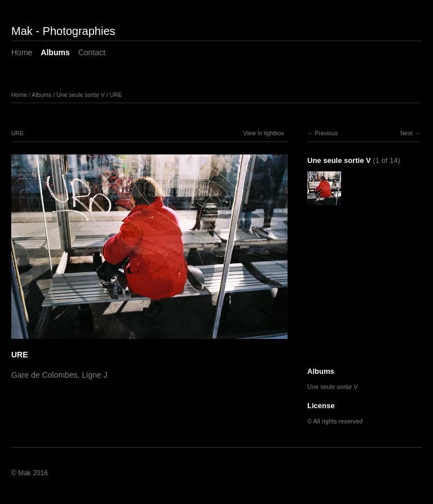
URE (116, 95)
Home (22, 52)
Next (407, 133)
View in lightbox (264, 133)
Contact (92, 52)
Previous (326, 133)
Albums (55, 52)
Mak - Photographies (63, 31)
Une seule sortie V (81, 95)
